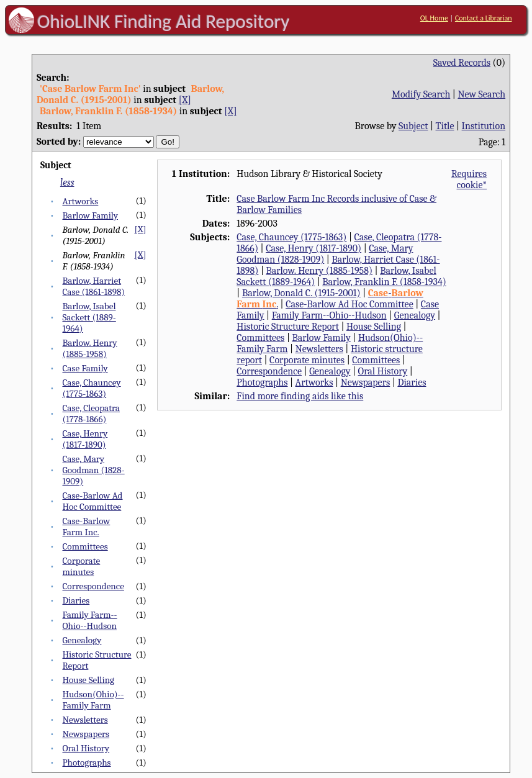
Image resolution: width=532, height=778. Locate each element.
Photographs (86, 762)
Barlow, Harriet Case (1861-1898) (93, 286)
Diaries (76, 600)
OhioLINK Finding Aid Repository (164, 21)
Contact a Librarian (484, 18)
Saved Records (462, 63)
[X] (185, 100)
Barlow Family (90, 215)
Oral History (86, 748)
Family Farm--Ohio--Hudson (89, 620)
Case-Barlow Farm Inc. (86, 527)
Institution (484, 126)
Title (445, 126)
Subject (413, 126)
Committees (85, 546)
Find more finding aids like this (300, 396)
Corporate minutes (81, 566)
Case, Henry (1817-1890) (85, 439)
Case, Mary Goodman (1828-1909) (93, 470)
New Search (481, 94)
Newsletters (85, 720)
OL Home (434, 18)
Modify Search (421, 94)
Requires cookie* (469, 179)
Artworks (80, 201)
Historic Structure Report (288, 327)
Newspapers (86, 734)
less (67, 183)
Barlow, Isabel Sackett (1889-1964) (89, 317)
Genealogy (82, 640)
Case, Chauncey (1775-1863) (91, 388)
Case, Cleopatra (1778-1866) (91, 414)
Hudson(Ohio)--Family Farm (93, 700)
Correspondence (93, 586)
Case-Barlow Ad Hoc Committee (92, 501)
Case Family (85, 368)
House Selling (88, 680)
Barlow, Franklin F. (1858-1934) (384, 282)
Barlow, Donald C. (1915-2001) (301, 293)
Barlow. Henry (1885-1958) (89, 348)
